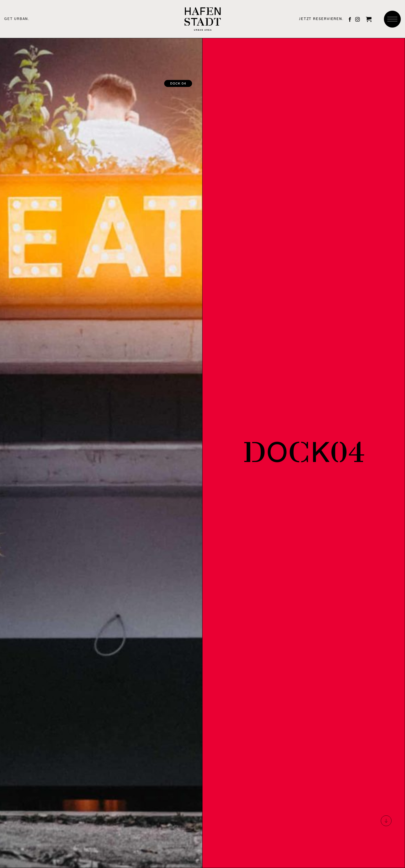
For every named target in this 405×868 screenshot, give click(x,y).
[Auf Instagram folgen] (357, 20)
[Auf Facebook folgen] (350, 20)
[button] (369, 19)
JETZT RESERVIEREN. (321, 19)
